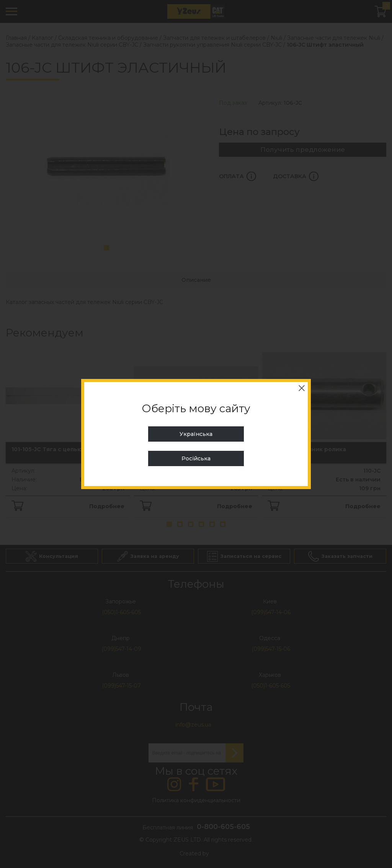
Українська (196, 434)
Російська (196, 458)
